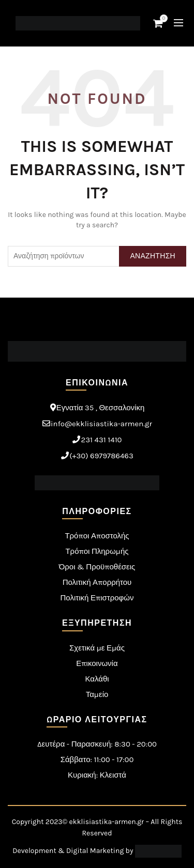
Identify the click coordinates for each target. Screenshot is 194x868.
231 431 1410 (101, 440)
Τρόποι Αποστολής (97, 536)
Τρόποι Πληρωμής (97, 551)
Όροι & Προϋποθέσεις (97, 567)
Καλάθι (97, 679)
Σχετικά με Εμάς (97, 648)
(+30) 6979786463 (101, 456)
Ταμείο (97, 694)
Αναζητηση (153, 256)
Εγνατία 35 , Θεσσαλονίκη (101, 408)
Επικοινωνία (97, 663)
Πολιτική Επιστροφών (97, 598)
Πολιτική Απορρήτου (97, 582)
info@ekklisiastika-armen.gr (101, 424)
